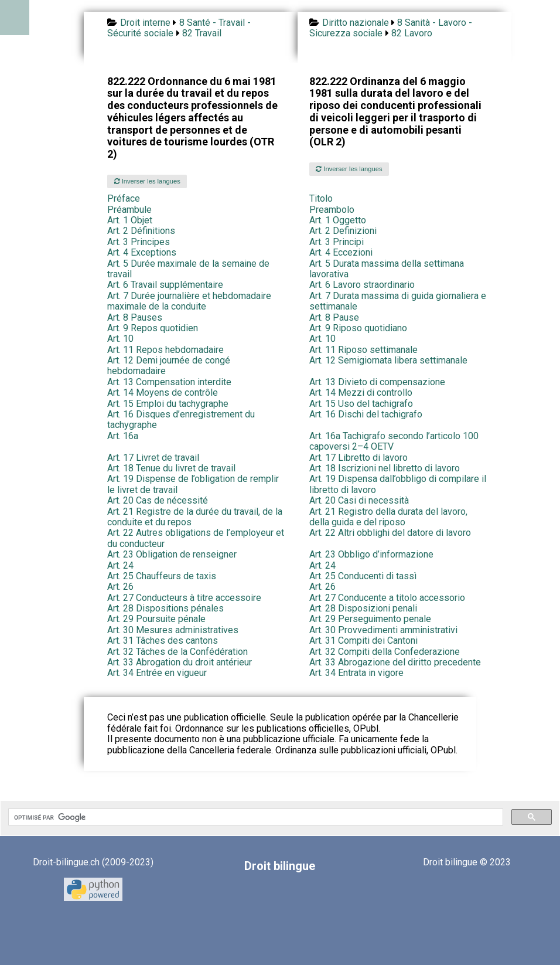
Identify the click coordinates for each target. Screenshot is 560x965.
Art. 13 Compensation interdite (169, 382)
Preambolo (332, 210)
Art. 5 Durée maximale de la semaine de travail (188, 269)
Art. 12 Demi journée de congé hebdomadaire (169, 366)
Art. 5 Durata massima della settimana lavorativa (387, 269)
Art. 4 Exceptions (142, 252)
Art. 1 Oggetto (338, 220)
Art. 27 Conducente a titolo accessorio (387, 598)
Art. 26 (120, 587)
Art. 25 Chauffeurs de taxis (162, 576)
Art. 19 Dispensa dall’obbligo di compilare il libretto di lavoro (398, 484)
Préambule (129, 210)
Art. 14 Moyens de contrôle (163, 393)
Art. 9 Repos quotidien (153, 328)
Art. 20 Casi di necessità (359, 500)
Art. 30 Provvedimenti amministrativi (383, 630)
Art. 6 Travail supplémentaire (165, 285)
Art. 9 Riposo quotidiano (358, 328)
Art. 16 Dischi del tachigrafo (366, 414)
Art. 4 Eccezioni (341, 252)
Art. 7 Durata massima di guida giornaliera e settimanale (398, 301)
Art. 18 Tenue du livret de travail (171, 468)
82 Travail (202, 33)
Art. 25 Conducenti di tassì (363, 576)
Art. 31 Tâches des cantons (163, 640)
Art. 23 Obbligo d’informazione (371, 554)
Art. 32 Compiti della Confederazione (385, 652)
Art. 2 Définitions (141, 231)
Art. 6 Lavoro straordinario (362, 285)
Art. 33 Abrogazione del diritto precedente (395, 662)
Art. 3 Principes (139, 242)
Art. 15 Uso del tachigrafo (361, 404)
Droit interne (145, 23)
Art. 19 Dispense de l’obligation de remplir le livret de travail (193, 484)
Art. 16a (123, 436)
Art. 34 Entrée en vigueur (157, 673)
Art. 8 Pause (334, 317)
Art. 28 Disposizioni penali (363, 608)
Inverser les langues (147, 181)
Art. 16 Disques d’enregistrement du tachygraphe (181, 419)
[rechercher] (255, 817)
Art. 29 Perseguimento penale (370, 619)
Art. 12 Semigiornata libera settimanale (388, 360)
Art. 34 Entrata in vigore (356, 673)
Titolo (321, 198)
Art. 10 (120, 339)
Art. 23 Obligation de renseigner (172, 554)
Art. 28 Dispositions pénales (165, 608)
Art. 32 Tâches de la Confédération (177, 652)
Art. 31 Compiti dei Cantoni (363, 640)
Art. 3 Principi (337, 242)
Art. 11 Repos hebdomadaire (165, 350)
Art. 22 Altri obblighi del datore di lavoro (390, 533)
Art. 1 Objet (130, 220)
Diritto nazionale (356, 23)
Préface (124, 198)
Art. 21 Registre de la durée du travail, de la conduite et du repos (195, 517)
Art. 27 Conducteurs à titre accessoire (184, 598)
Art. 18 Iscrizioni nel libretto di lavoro (385, 468)
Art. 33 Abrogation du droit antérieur (180, 662)
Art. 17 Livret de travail (153, 458)
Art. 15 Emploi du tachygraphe (168, 404)
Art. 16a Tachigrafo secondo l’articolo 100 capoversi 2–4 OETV (394, 441)
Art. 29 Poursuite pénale (156, 619)
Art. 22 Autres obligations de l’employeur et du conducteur (196, 538)
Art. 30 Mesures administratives (173, 630)
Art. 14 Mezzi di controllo (361, 393)
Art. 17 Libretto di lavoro (358, 458)
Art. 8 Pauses (135, 317)
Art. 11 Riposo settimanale (363, 350)
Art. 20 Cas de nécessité (158, 500)
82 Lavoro (412, 33)
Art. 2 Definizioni (343, 231)
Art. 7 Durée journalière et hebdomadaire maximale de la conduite (189, 301)
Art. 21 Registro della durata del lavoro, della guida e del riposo (388, 517)
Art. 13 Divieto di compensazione (377, 382)
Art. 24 (120, 565)
